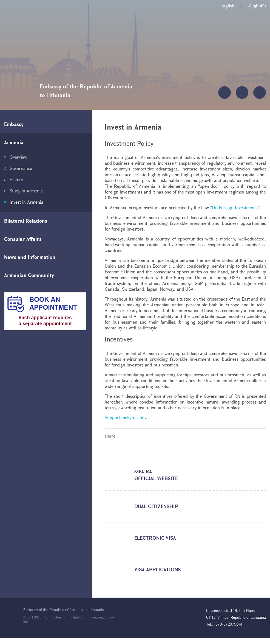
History (16, 179)
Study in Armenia (26, 191)
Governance (21, 168)
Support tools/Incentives (128, 417)
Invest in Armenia (26, 202)
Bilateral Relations (26, 221)
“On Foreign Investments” (235, 207)
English (227, 6)
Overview (18, 157)
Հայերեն (257, 6)
